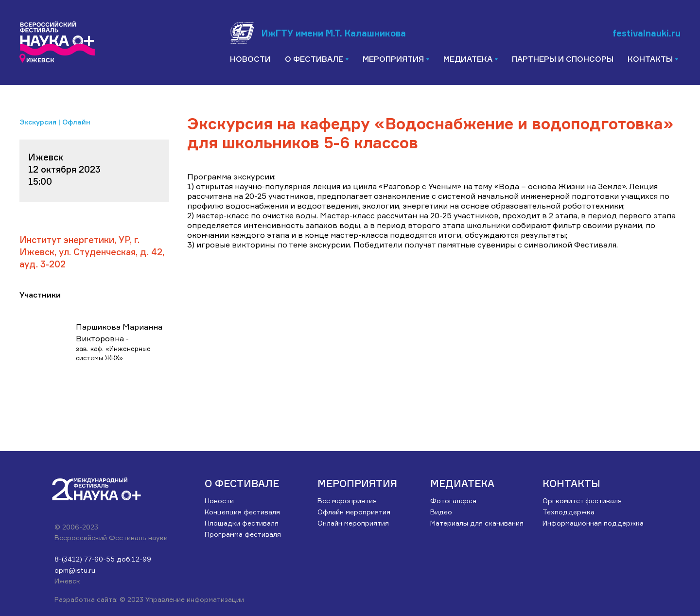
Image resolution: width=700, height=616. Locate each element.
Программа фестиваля (243, 534)
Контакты (571, 484)
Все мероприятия (347, 501)
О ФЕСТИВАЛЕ (242, 484)
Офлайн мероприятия (354, 512)
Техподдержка (569, 512)
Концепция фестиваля (242, 512)
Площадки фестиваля (242, 523)
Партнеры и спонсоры (563, 59)
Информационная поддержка (593, 523)
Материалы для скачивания (477, 523)
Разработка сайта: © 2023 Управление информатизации (149, 599)
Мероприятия (357, 484)
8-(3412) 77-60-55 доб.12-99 (103, 559)
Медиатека (462, 484)
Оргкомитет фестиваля (582, 501)
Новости (250, 59)
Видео (441, 512)
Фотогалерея (453, 501)
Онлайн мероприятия (353, 523)
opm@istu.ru (75, 570)
